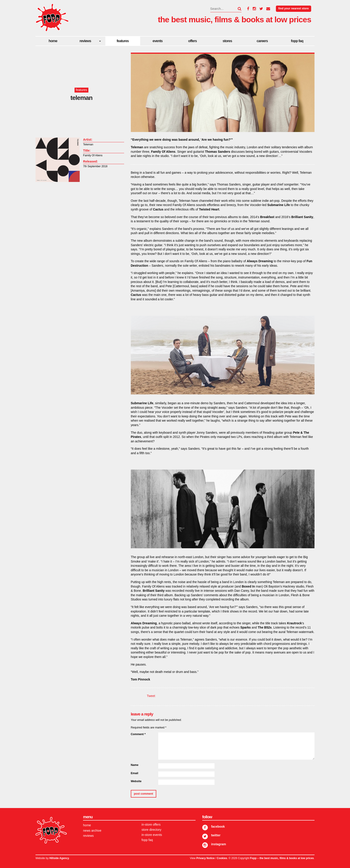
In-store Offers (151, 825)
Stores (227, 41)
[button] (237, 9)
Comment (138, 734)
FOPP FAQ (297, 41)
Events (158, 41)
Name (135, 765)
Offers (192, 41)
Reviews (85, 41)
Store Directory (151, 830)
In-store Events (152, 835)
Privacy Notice (205, 858)
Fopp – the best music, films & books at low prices (282, 858)
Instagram (219, 844)
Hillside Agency (59, 858)
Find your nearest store (294, 8)
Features (123, 41)
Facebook (218, 827)
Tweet (151, 696)
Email (135, 773)
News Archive (92, 831)
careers (262, 41)
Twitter (216, 835)
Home (53, 41)
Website (136, 781)
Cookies (222, 858)
